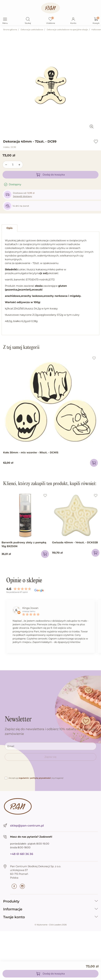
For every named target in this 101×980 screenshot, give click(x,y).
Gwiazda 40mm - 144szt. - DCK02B (75, 542)
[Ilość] (13, 165)
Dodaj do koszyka (50, 175)
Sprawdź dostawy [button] (22, 196)
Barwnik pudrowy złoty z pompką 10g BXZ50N (24, 544)
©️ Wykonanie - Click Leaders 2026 (51, 925)
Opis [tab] (10, 228)
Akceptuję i (36, 778)
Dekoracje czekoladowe (32, 30)
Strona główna (10, 30)
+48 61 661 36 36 (22, 854)
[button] (28, 19)
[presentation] (29, 770)
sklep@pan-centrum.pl (27, 826)
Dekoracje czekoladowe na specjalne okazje (67, 30)
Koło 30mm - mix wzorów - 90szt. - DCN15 (31, 453)
